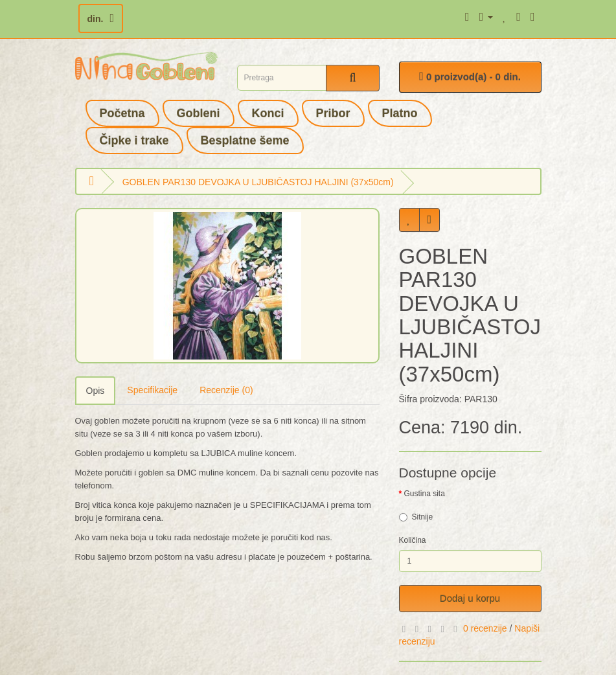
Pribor (333, 113)
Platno (400, 113)
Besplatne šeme (245, 141)
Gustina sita (425, 494)
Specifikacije (152, 390)
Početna (122, 113)
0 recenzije (485, 628)
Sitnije (416, 517)
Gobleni (199, 113)
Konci (268, 113)
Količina (413, 540)
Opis (96, 391)
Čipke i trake (134, 141)
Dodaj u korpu (470, 598)
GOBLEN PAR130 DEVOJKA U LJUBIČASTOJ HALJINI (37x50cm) (258, 182)
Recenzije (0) (226, 390)
